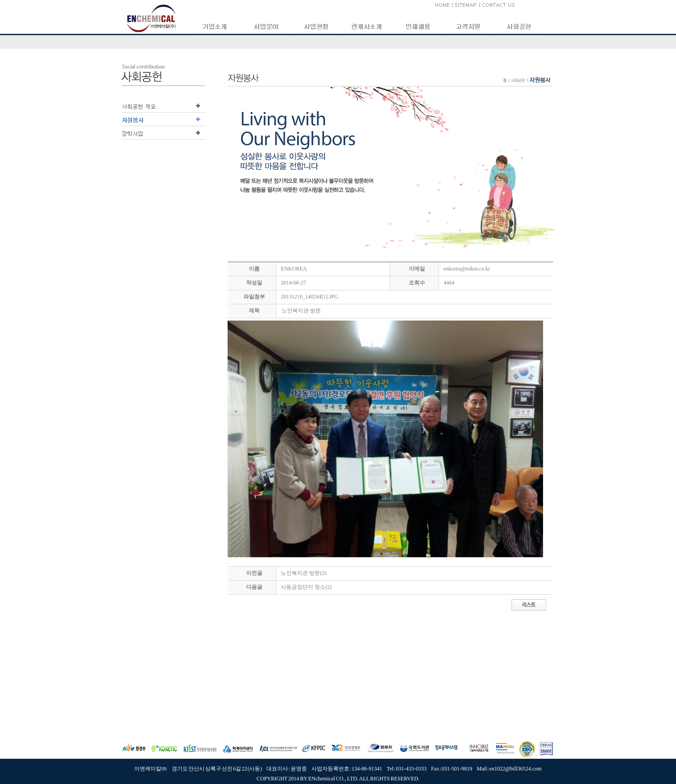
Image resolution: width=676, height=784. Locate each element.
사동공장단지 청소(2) (306, 587)
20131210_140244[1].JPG (309, 297)
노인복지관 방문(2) (304, 573)
